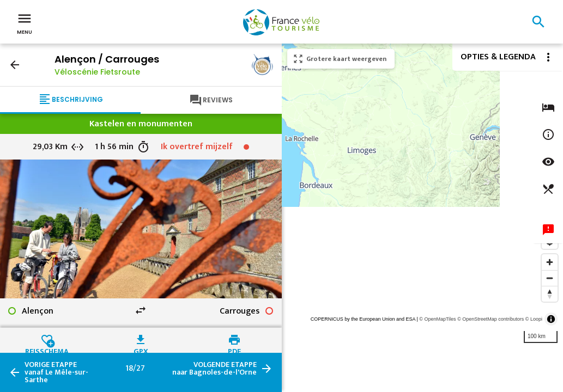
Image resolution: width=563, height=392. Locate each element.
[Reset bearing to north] (550, 294)
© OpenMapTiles (437, 319)
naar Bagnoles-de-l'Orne (214, 369)
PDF (234, 350)
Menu (25, 23)
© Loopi (534, 319)
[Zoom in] (550, 262)
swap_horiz (141, 310)
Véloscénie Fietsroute (97, 72)
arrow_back (15, 65)
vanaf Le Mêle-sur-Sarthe (56, 372)
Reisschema (47, 350)
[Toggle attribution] (551, 319)
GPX (141, 350)
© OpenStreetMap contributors (491, 319)
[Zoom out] (550, 278)
